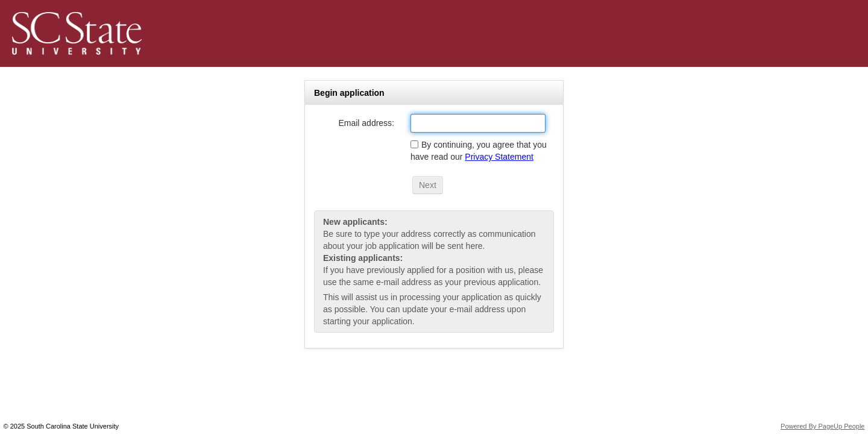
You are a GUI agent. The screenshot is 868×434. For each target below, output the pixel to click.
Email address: (366, 123)
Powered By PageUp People (822, 426)
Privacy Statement (499, 157)
